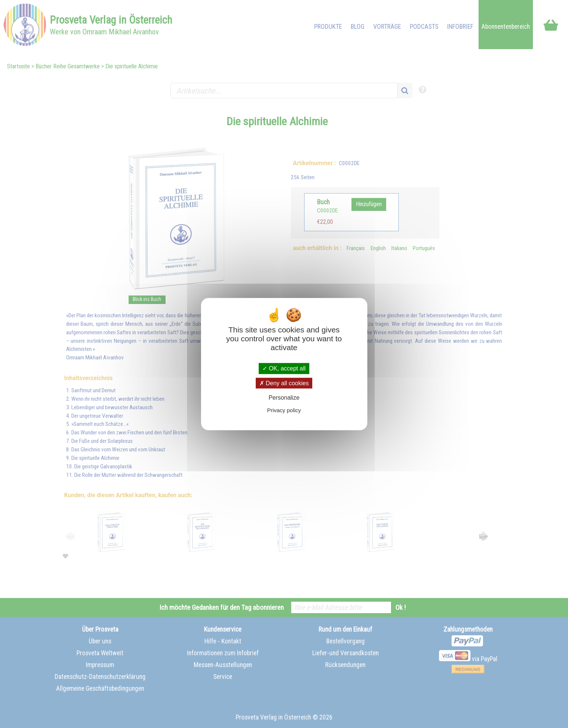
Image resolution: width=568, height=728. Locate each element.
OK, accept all (284, 368)
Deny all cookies (284, 383)
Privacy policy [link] (284, 410)
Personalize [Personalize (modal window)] (284, 398)
